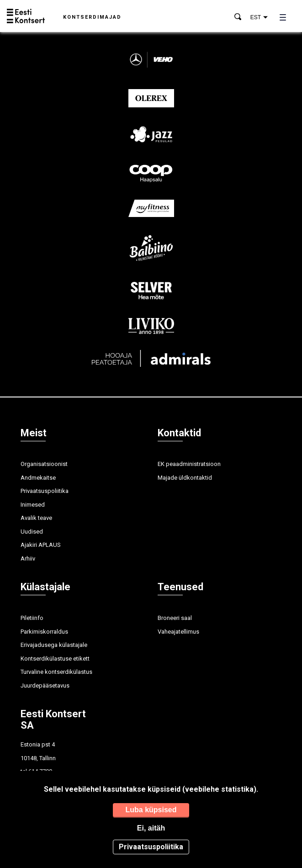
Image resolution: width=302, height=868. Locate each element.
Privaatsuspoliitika (45, 491)
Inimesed (33, 505)
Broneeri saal (175, 618)
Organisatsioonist (44, 464)
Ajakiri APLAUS (41, 545)
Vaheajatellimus (178, 632)
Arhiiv (28, 558)
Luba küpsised (151, 810)
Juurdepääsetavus (45, 685)
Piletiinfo (32, 618)
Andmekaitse (38, 478)
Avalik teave (36, 518)
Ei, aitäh (151, 828)
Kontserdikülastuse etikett (55, 659)
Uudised (32, 532)
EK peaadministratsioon (189, 464)
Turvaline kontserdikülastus (56, 672)
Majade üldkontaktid (185, 478)
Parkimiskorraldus (44, 632)
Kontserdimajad (92, 17)
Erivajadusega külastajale (54, 645)
